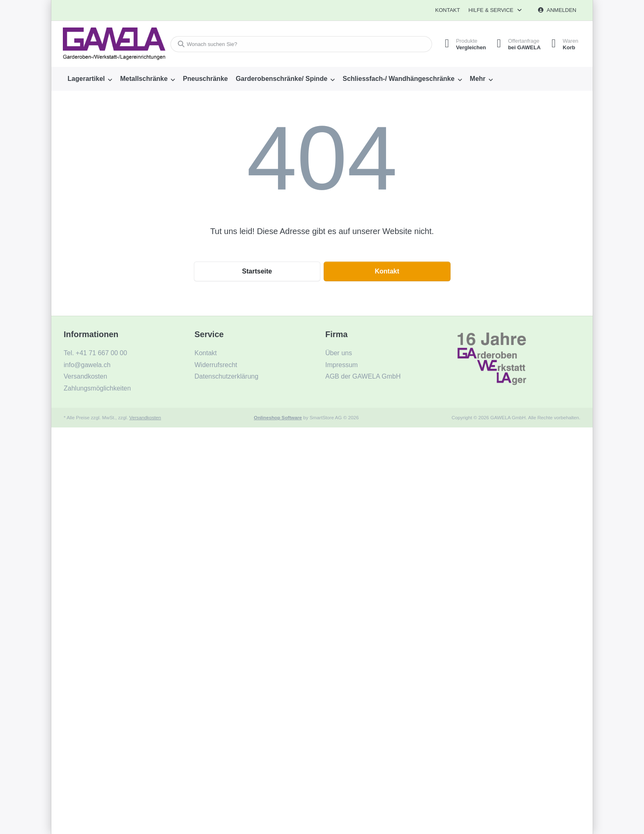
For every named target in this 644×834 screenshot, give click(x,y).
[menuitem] (90, 79)
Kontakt (447, 10)
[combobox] (299, 44)
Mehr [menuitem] (478, 79)
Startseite (257, 271)
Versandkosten (145, 417)
